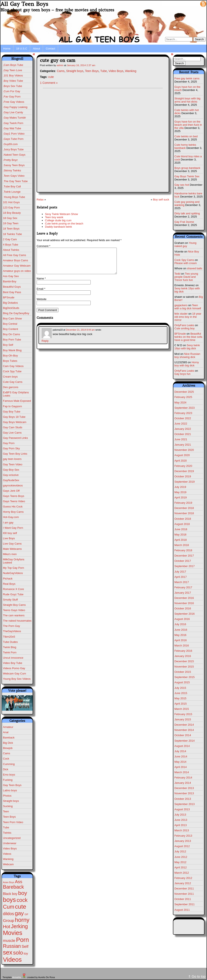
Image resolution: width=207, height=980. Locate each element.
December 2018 (184, 508)
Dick (6, 769)
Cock (6, 759)
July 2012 (180, 851)
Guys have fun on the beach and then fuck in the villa (188, 125)
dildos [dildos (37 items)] (9, 914)
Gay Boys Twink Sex (187, 176)
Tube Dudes (10, 642)
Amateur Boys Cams (15, 260)
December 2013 (184, 788)
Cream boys (10, 377)
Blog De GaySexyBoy (16, 313)
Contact (50, 49)
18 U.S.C (22, 49)
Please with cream (186, 263)
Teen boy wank (54, 217)
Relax (40, 200)
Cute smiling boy (184, 328)
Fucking (8, 780)
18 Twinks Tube (12, 234)
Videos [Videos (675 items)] (12, 959)
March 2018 (182, 545)
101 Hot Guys (11, 202)
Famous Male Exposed (17, 401)
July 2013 (180, 815)
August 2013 (182, 809)
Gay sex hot (182, 185)
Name (41, 284)
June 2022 (181, 424)
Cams (7, 753)
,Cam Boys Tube (13, 65)
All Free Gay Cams (15, 255)
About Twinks (11, 250)
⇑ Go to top (197, 977)
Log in (193, 3)
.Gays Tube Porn (13, 139)
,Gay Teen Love (13, 70)
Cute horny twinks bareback (185, 146)
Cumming (9, 764)
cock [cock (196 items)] (22, 900)
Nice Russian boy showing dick (187, 355)
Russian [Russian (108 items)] (12, 946)
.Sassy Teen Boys (14, 165)
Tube (6, 827)
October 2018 (183, 519)
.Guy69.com (10, 144)
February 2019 (183, 503)
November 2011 (184, 894)
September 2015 (184, 677)
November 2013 (184, 793)
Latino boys (10, 790)
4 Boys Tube (11, 245)
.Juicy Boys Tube (13, 149)
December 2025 (184, 392)
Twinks (7, 833)
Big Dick (8, 743)
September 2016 (184, 614)
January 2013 (183, 841)
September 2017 (184, 566)
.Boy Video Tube (13, 81)
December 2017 (184, 556)
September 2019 (184, 482)
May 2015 (180, 698)
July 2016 (180, 624)
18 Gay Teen (11, 223)
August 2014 (182, 746)
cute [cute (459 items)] (21, 907)
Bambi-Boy (10, 281)
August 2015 (182, 682)
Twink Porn (10, 652)
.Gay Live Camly (13, 112)
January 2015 (183, 719)
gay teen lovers (12, 459)
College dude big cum (58, 220)
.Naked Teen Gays (14, 155)
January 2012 (183, 883)
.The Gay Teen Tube (15, 181)
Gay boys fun (182, 374)
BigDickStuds (11, 308)
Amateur (8, 727)
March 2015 (182, 709)
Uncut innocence (13, 658)
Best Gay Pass (12, 292)
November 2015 (184, 667)
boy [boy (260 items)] (23, 893)
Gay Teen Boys (12, 785)
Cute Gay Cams (13, 382)
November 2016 (184, 603)
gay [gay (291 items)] (19, 913)
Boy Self (8, 345)
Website (42, 304)
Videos (7, 854)
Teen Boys (9, 817)
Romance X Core (13, 589)
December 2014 (184, 725)
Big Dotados (10, 303)
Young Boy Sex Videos (17, 679)
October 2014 (183, 735)
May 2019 (180, 492)
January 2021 (183, 445)
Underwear (10, 843)
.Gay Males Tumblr (14, 118)
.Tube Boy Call (12, 186)
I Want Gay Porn (13, 528)
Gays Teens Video (14, 501)
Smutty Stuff (10, 600)
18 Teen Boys (11, 229)
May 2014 (180, 762)
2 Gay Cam (10, 239)
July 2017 (180, 572)
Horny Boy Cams (13, 512)
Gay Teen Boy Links (15, 454)
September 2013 (184, 804)
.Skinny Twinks (12, 170)
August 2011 (182, 910)
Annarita (16, 977)
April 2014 (181, 767)
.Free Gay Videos (14, 102)
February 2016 (183, 651)
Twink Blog (10, 647)
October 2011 (183, 899)
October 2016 (183, 608)
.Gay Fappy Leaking (15, 107)
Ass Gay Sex (11, 276)
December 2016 (184, 598)
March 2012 (182, 873)
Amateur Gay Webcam (17, 266)
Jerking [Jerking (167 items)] (19, 926)
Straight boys (11, 801)
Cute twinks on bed (186, 136)
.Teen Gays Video (14, 176)
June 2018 (181, 529)
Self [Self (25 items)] (25, 946)
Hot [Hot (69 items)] (7, 927)
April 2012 (181, 867)
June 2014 (181, 756)
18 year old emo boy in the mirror (188, 317)
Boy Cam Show (12, 318)
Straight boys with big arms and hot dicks (187, 100)
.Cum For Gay (12, 91)
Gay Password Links (15, 438)
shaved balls (195, 268)
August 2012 (182, 846)
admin (60, 65)
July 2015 (180, 688)
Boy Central (10, 324)
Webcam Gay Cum (15, 674)
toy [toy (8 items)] (26, 953)
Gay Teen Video (13, 464)
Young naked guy (185, 244)
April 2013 (181, 825)
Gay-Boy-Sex (11, 470)
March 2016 (182, 646)
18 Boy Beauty (12, 213)
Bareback (9, 738)
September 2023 (184, 408)
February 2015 (183, 714)
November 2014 (184, 730)
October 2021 (183, 434)
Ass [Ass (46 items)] (19, 882)
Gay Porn (9, 443)
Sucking (8, 806)
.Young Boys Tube (14, 197)
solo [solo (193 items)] (18, 953)
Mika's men (10, 554)
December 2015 (184, 661)
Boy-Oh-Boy (10, 356)
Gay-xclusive (11, 475)
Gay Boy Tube (12, 412)
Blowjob (8, 748)
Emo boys (9, 775)
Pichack (8, 579)
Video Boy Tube (13, 663)
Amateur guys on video (17, 271)
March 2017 (182, 582)
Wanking (8, 859)
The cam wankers (14, 615)
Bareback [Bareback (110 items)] (13, 887)
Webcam (8, 864)
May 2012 (180, 862)
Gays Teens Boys (14, 496)
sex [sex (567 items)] (8, 952)
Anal (6, 732)
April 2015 (181, 704)
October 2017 (183, 561)
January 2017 (183, 593)
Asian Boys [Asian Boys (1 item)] (9, 882)
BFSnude (9, 297)
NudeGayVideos (13, 573)
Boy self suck (161, 200)
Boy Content (11, 329)
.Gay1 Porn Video (14, 134)
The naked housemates (17, 621)
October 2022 (183, 418)
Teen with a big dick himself (188, 307)
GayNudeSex (11, 480)
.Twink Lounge (12, 192)
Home (7, 49)
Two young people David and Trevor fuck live (186, 277)
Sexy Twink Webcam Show (61, 214)
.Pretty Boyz (10, 160)
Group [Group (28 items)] (9, 921)
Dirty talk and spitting (187, 213)
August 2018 (182, 524)
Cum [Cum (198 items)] (9, 907)
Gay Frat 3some (184, 222)
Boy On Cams (11, 334)
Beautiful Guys (12, 287)
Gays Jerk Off (11, 491)
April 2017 (181, 577)
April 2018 (181, 540)
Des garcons (11, 387)
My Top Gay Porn (13, 568)
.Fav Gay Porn (12, 97)
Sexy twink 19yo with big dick (187, 347)
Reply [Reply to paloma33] (45, 346)
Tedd (177, 274)
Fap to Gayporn (12, 406)
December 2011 (184, 889)
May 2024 (180, 403)
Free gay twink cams (187, 78)
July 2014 (180, 751)
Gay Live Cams (12, 433)
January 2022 (183, 429)
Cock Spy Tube (12, 371)
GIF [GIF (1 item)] (27, 914)
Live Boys (9, 538)
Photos (7, 796)
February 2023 (183, 413)
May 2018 (180, 535)
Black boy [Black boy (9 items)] (10, 894)
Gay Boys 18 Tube (14, 417)
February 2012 (183, 878)
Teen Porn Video (13, 822)
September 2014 (184, 741)
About (36, 49)
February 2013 (183, 836)
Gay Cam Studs (13, 427)
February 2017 (183, 587)
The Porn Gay (11, 626)
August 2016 (182, 619)
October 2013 (183, 799)
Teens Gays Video (14, 610)
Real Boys (9, 584)
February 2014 (183, 778)
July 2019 (180, 487)
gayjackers (181, 305)
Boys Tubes (10, 361)
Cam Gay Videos (13, 366)
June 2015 (181, 693)
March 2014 (182, 772)
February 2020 (183, 466)
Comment (43, 246)
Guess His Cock (13, 507)
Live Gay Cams (12, 544)
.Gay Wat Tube (12, 128)
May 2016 (180, 635)
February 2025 (183, 397)
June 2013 (181, 820)
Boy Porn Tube (12, 340)
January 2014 (183, 783)
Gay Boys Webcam (15, 422)
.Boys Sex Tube (13, 86)
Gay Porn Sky (11, 448)
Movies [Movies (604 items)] (13, 933)
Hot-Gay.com (11, 517)
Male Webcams (12, 549)
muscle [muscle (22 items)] (9, 941)
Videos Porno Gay (14, 668)
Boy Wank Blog (12, 350)
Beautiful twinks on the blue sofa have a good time (188, 337)
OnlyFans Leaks (184, 325)
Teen (6, 811)
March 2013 (182, 830)
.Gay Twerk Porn (13, 123)
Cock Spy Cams (184, 260)
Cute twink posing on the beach (64, 224)
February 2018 (183, 550)
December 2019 (184, 471)
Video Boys (10, 848)
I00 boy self (10, 533)
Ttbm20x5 (9, 637)
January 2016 (183, 656)
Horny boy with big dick (187, 364)
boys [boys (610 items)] (9, 900)
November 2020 (184, 450)
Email (41, 294)
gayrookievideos (13, 485)
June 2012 (181, 857)
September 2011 (184, 904)
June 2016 (181, 630)
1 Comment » (49, 83)
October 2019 (183, 476)
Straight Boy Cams (14, 605)
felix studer (181, 314)
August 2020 (182, 455)
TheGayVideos (12, 631)
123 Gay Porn (11, 208)
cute (51, 77)
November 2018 (184, 513)
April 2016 (181, 640)
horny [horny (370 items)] (22, 920)
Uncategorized (12, 838)
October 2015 (183, 672)
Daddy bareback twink (58, 227)
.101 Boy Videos (13, 75)
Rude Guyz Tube (13, 594)
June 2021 (181, 439)
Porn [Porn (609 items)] (22, 940)
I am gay (8, 523)
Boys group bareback (187, 168)
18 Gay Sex (10, 218)
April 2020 (181, 461)
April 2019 (181, 497)
